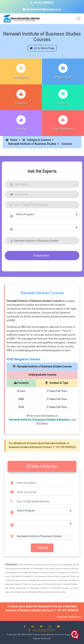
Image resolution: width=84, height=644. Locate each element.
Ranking (63, 103)
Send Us (42, 548)
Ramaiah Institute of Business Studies (32, 144)
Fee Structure (63, 129)
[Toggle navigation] (79, 19)
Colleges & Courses (37, 140)
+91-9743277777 (42, 630)
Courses (21, 103)
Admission (21, 77)
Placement (63, 77)
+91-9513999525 (42, 3)
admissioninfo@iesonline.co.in (42, 9)
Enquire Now (41, 256)
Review (21, 129)
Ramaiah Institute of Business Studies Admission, (40, 420)
